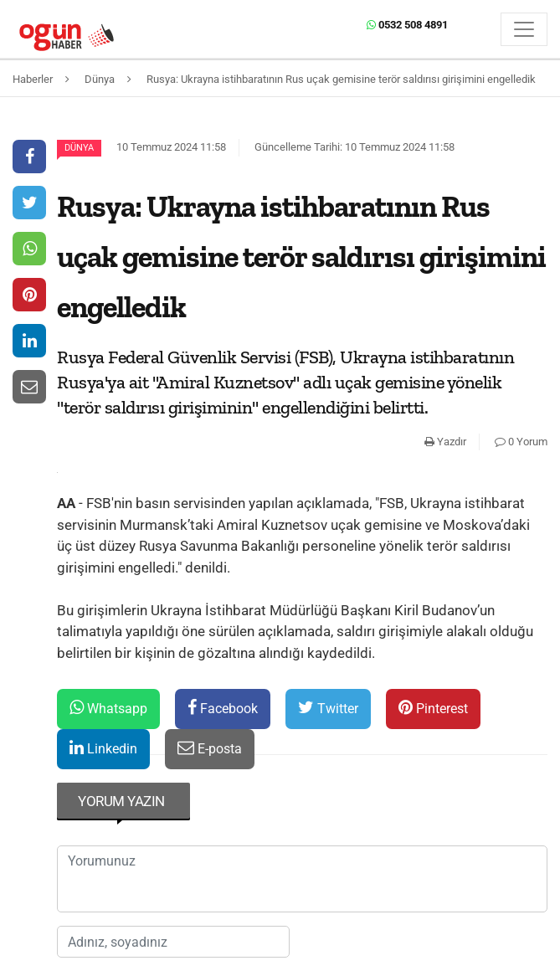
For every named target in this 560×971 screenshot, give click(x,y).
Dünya (79, 148)
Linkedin (103, 748)
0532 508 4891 (407, 25)
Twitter (328, 708)
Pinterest (433, 708)
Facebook (223, 708)
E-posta (210, 748)
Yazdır (445, 442)
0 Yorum (521, 442)
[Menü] (524, 29)
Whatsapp (108, 708)
